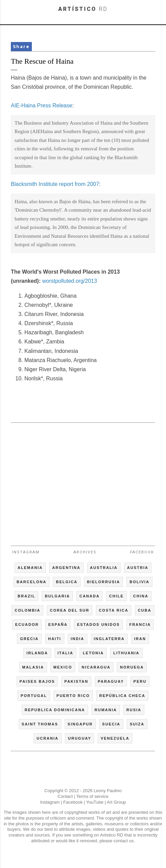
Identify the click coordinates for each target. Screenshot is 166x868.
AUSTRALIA (104, 568)
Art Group (116, 802)
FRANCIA (140, 624)
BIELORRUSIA (104, 582)
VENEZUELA (115, 738)
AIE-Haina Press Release (41, 105)
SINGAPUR (80, 724)
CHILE (116, 596)
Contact (65, 796)
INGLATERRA (109, 639)
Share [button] (21, 47)
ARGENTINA (66, 568)
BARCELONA (32, 582)
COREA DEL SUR (69, 610)
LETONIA (93, 653)
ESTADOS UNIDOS (98, 624)
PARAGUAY (111, 681)
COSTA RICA (114, 610)
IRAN (140, 639)
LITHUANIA (126, 653)
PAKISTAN (76, 681)
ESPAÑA (58, 624)
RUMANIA (106, 710)
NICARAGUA (96, 667)
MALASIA (33, 667)
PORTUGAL (34, 696)
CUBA (145, 610)
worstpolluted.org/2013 (69, 281)
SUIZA (137, 724)
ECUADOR (27, 624)
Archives (85, 552)
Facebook (142, 552)
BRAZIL (26, 596)
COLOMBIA (27, 610)
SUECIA (111, 724)
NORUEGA (132, 667)
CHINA (141, 596)
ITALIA (66, 653)
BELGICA (67, 582)
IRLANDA (37, 653)
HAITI (55, 639)
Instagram (26, 552)
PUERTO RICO (73, 696)
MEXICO (63, 667)
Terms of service (92, 796)
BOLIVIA (139, 582)
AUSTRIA (138, 568)
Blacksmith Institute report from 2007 (55, 184)
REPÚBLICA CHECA (122, 696)
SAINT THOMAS (40, 724)
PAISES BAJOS (37, 681)
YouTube (95, 802)
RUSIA (134, 710)
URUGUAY (80, 738)
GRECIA (29, 639)
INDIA (78, 639)
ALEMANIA (30, 568)
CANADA (89, 596)
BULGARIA (57, 596)
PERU (140, 681)
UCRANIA (48, 738)
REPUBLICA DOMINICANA (55, 710)
